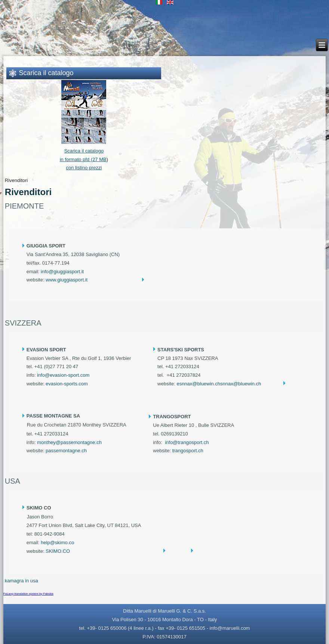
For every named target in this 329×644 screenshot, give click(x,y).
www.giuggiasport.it (67, 280)
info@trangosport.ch (187, 442)
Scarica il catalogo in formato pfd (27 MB (83, 151)
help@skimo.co (57, 543)
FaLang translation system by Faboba (28, 594)
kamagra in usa (21, 581)
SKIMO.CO (58, 551)
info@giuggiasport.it (62, 272)
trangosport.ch (188, 451)
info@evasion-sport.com (63, 375)
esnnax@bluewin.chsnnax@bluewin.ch (219, 384)
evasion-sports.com (67, 384)
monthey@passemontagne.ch (69, 442)
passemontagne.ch (66, 451)
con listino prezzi (84, 168)
